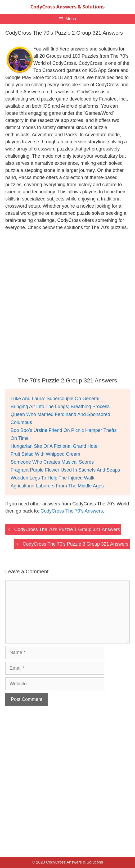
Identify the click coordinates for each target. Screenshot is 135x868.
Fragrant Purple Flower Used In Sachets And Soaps (65, 470)
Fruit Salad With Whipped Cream (45, 454)
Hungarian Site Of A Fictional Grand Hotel (55, 446)
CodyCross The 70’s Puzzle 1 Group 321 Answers (67, 529)
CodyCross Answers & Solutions (67, 7)
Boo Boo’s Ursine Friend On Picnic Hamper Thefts (64, 430)
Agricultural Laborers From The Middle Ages (57, 486)
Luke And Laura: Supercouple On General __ (58, 399)
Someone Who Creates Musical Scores (52, 462)
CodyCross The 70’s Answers (72, 511)
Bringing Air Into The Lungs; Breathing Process (60, 406)
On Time (20, 438)
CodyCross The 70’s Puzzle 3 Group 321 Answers (75, 544)
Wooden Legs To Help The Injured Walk (53, 478)
